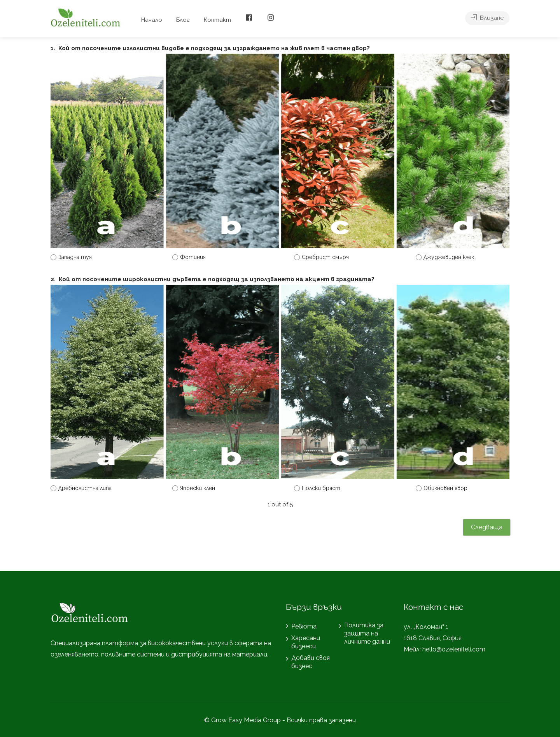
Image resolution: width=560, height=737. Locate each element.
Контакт (217, 20)
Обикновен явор (445, 488)
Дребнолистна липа (85, 488)
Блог (183, 20)
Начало (152, 20)
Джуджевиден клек (449, 257)
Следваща (487, 527)
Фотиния (193, 257)
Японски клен (198, 488)
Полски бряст (321, 488)
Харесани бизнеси (306, 642)
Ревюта (304, 626)
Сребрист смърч (325, 257)
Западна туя (75, 257)
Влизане (487, 20)
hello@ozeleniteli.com (454, 649)
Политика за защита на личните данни (367, 633)
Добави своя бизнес (311, 662)
